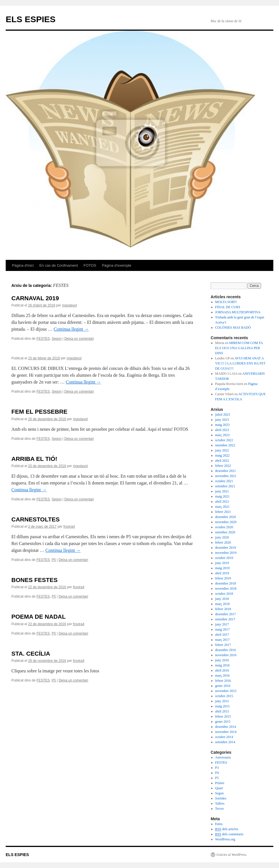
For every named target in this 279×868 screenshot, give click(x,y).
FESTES (43, 339)
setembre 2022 (225, 445)
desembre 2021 (226, 471)
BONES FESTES (34, 580)
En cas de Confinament (59, 265)
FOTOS (90, 265)
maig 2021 (222, 496)
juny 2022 (222, 450)
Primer (220, 783)
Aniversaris (223, 757)
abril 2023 (222, 430)
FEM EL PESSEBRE (39, 412)
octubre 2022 (224, 440)
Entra (219, 824)
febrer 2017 (223, 645)
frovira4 (69, 527)
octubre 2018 (224, 594)
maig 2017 (222, 629)
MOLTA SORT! (226, 302)
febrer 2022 (223, 466)
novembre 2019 (226, 553)
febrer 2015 (223, 716)
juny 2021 (222, 491)
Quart (219, 788)
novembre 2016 (226, 655)
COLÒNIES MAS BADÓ (233, 328)
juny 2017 (222, 624)
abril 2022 (222, 461)
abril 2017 (222, 635)
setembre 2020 (225, 532)
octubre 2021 (224, 481)
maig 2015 (222, 706)
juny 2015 (222, 701)
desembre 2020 (226, 517)
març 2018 (222, 604)
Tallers (220, 803)
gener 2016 (223, 686)
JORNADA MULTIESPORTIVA (238, 312)
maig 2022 (222, 455)
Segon (57, 339)
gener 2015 (223, 722)
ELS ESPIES (31, 19)
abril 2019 (222, 573)
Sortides (221, 798)
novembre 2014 (226, 732)
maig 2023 (222, 425)
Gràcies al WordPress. (232, 855)
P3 (217, 768)
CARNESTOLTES (36, 519)
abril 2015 (222, 711)
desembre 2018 (226, 583)
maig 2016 (222, 665)
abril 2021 (222, 502)
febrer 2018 (223, 609)
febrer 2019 (223, 578)
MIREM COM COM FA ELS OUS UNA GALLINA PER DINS (239, 348)
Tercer (219, 809)
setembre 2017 (225, 619)
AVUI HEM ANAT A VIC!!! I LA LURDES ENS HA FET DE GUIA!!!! (240, 363)
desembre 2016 (226, 650)
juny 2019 (222, 563)
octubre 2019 (224, 558)
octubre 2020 (224, 527)
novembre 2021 (226, 476)
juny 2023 (222, 420)
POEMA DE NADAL (39, 617)
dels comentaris (229, 834)
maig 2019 (222, 568)
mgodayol (69, 305)
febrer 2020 (223, 542)
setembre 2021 (225, 486)
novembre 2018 (226, 589)
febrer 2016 (223, 681)
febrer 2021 (223, 512)
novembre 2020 (226, 522)
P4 (217, 773)
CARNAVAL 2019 (35, 298)
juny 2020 (222, 537)
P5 (54, 560)
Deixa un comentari (79, 339)
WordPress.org (225, 839)
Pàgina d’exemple (117, 265)
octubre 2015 (224, 696)
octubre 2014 (224, 737)
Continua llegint (71, 329)
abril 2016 (222, 670)
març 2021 (222, 507)
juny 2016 (222, 660)
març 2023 (222, 435)
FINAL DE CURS (228, 307)
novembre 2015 (226, 691)
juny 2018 (222, 599)
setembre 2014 (225, 742)
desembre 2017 (226, 614)
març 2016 (222, 676)
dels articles (227, 829)
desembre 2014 (226, 727)
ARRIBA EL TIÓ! (34, 459)
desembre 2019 (226, 548)
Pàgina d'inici (23, 265)
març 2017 (222, 640)
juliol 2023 (223, 415)
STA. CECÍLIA (31, 653)
